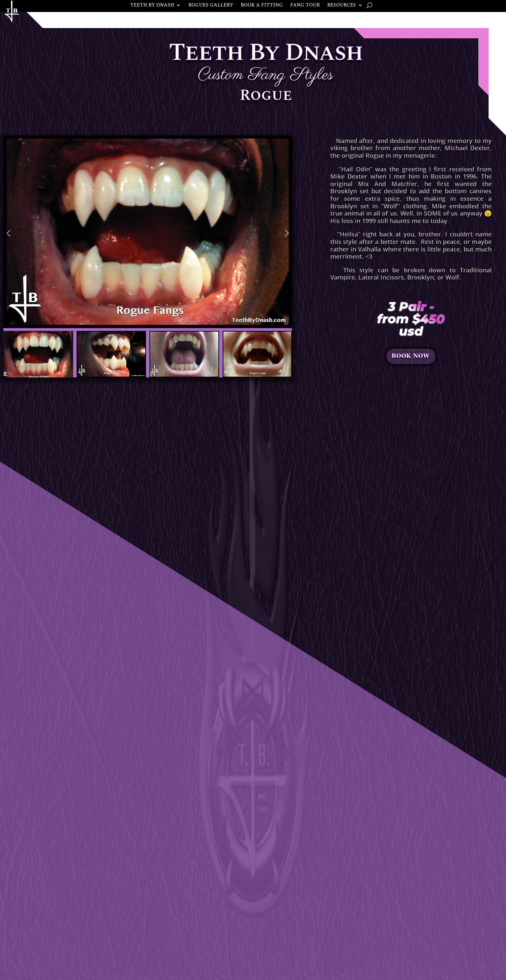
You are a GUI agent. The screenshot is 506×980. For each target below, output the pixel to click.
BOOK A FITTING (262, 6)
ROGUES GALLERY (211, 6)
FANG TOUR (305, 6)
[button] (9, 233)
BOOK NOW (410, 356)
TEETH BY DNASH (152, 6)
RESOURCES (342, 6)
